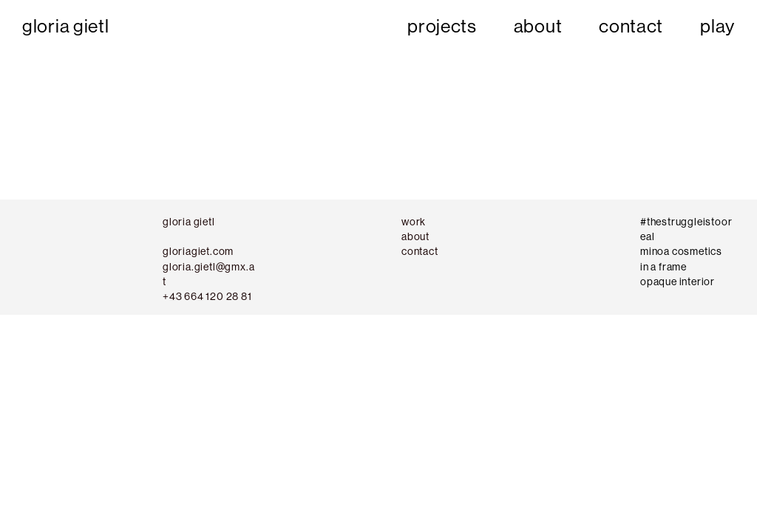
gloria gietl (65, 26)
